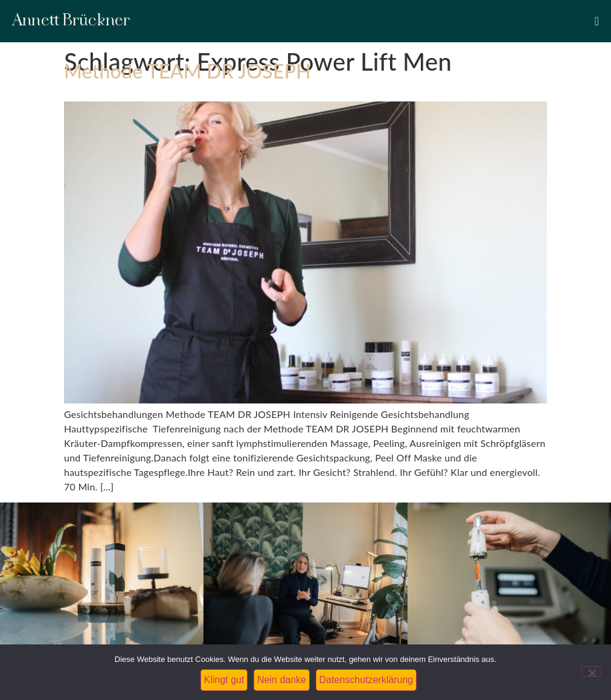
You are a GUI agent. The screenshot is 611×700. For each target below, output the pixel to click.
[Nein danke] (592, 672)
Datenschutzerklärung (366, 680)
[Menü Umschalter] (597, 21)
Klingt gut (224, 680)
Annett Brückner (71, 21)
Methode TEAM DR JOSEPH (187, 71)
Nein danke (282, 680)
